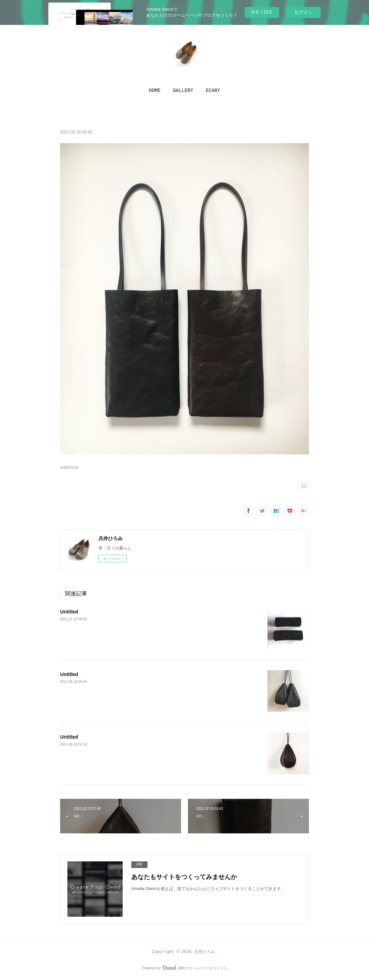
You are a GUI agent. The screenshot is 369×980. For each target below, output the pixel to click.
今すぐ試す (262, 12)
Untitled (69, 612)
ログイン (303, 12)
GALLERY (183, 91)
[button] (155, 91)
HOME (155, 91)
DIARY (213, 91)
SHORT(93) (69, 468)
